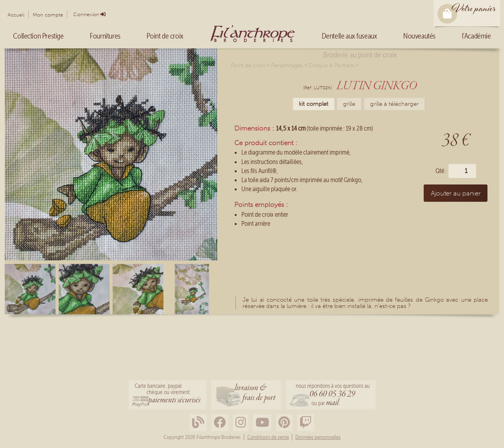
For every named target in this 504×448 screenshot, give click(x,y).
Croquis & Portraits (331, 65)
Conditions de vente (268, 437)
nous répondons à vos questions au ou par (333, 395)
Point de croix (248, 65)
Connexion (86, 14)
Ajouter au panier (456, 193)
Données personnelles (318, 437)
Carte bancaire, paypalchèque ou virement (168, 394)
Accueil (16, 15)
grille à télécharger (394, 104)
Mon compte (48, 15)
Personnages (287, 65)
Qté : (441, 171)
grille (349, 104)
